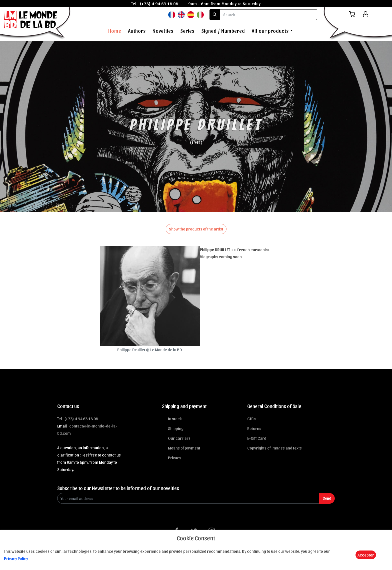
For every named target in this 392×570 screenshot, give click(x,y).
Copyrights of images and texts (274, 448)
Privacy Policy (16, 558)
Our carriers (179, 438)
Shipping (176, 428)
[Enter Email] (188, 498)
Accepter (366, 555)
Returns (254, 428)
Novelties (163, 31)
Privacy (174, 457)
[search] (268, 15)
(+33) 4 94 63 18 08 (159, 3)
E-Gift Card (257, 438)
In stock (175, 418)
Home (115, 31)
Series (187, 31)
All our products (270, 31)
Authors (137, 31)
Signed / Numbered (223, 31)
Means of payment (184, 448)
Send (327, 498)
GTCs (251, 418)
